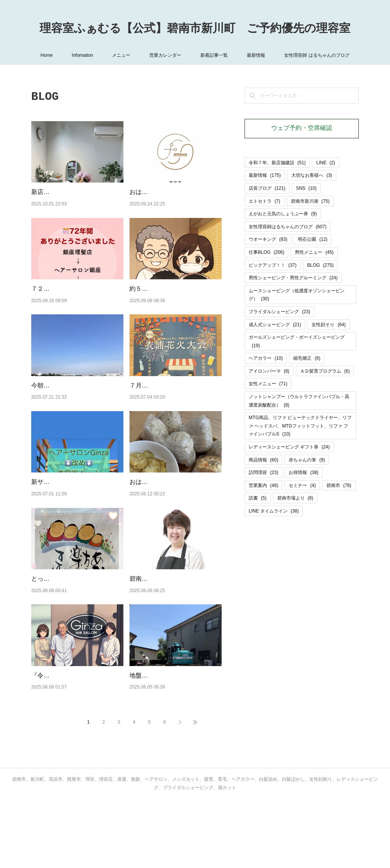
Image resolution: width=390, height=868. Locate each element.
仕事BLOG (266, 252)
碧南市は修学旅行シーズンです (172, 627)
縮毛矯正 (307, 358)
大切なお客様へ (312, 175)
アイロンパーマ (269, 371)
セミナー (302, 485)
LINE (325, 163)
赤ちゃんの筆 (307, 460)
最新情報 (256, 55)
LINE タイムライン (274, 511)
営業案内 (263, 485)
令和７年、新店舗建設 (277, 163)
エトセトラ (265, 201)
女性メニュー (268, 384)
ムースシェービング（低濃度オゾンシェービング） (297, 295)
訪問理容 (263, 472)
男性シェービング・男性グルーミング (293, 278)
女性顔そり (328, 325)
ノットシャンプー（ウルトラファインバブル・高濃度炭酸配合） (299, 401)
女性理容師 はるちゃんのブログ (317, 55)
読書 (258, 498)
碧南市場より (295, 498)
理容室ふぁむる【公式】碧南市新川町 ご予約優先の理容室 (195, 29)
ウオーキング (268, 239)
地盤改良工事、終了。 (160, 724)
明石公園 (312, 239)
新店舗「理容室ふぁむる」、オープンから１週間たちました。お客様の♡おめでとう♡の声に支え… (77, 202)
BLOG (320, 265)
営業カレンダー (165, 55)
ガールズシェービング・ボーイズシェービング (297, 341)
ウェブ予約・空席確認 (302, 128)
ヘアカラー (266, 358)
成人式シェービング (275, 325)
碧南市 (339, 485)
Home (46, 55)
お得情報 (303, 472)
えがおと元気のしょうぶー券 (283, 214)
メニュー (121, 55)
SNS (306, 188)
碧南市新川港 (310, 201)
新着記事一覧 (214, 55)
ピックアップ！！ (273, 265)
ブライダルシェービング (279, 312)
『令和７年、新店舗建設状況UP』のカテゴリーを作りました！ (72, 734)
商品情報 (263, 460)
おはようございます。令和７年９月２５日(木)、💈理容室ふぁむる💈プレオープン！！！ (175, 202)
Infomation (82, 55)
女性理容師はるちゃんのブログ (288, 227)
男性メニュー (314, 252)
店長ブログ (267, 188)
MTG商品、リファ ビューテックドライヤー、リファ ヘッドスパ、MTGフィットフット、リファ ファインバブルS (300, 426)
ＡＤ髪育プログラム (325, 371)
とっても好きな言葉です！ (68, 627)
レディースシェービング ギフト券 (289, 447)
